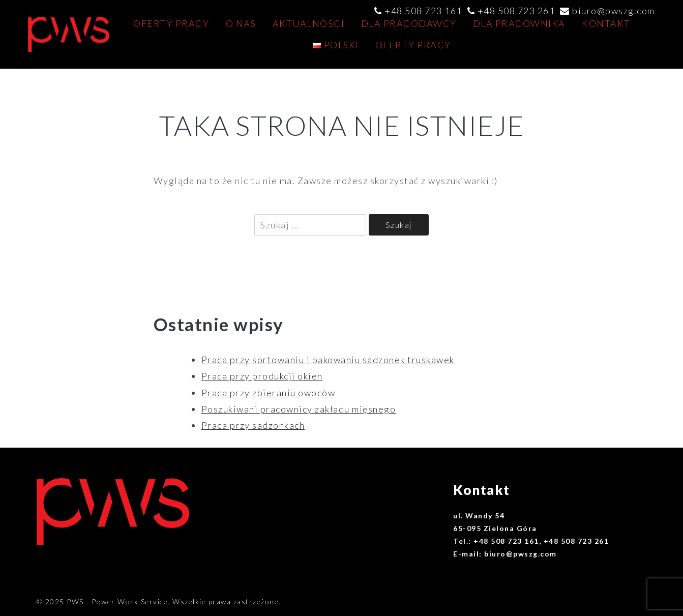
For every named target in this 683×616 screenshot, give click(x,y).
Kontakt (606, 23)
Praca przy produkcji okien (262, 376)
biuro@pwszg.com (614, 11)
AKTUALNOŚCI (309, 23)
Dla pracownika (519, 23)
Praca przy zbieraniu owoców (269, 393)
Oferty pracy (171, 23)
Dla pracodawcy (409, 23)
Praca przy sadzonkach (253, 425)
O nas (241, 23)
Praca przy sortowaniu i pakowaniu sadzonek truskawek (328, 360)
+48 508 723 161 (423, 11)
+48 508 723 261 (516, 11)
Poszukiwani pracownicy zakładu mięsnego (299, 409)
